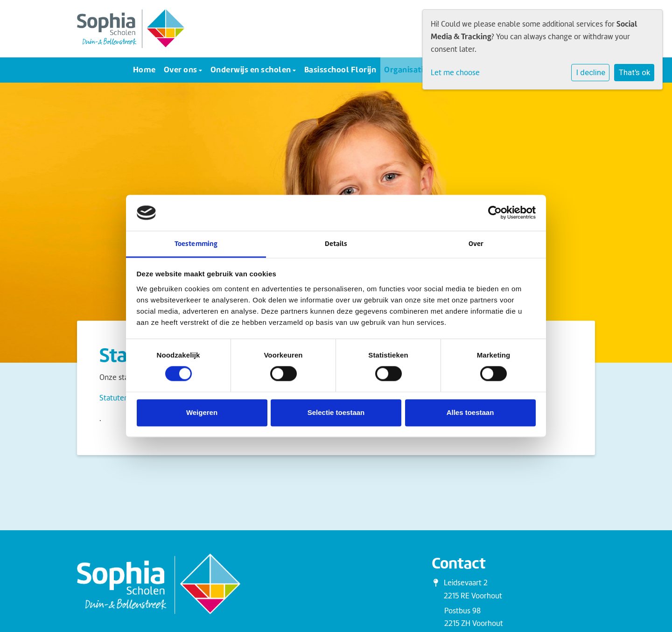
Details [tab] (336, 243)
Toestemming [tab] (196, 243)
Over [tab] (476, 243)
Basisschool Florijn (340, 69)
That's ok (634, 72)
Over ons (182, 69)
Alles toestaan (470, 412)
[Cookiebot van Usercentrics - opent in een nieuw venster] (495, 213)
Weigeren (202, 412)
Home (144, 69)
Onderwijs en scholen (252, 69)
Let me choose (455, 73)
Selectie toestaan (336, 412)
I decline (591, 72)
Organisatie (407, 69)
